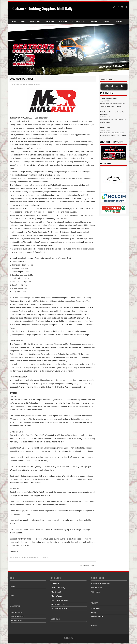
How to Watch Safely (58, 588)
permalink (44, 557)
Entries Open (105, 128)
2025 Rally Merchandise (109, 99)
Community (94, 22)
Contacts (118, 22)
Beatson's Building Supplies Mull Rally (42, 8)
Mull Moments (56, 584)
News (23, 22)
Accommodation (78, 22)
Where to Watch (56, 596)
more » (120, 106)
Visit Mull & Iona (97, 588)
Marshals (63, 22)
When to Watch (56, 592)
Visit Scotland (96, 592)
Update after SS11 (88, 566)
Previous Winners (97, 617)
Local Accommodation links (100, 584)
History (106, 22)
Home (14, 22)
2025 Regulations (16, 620)
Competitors (35, 22)
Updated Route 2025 (18, 616)
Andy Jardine (36, 84)
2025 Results (96, 608)
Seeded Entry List (17, 612)
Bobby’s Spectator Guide (59, 600)
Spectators (50, 22)
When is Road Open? (58, 604)
